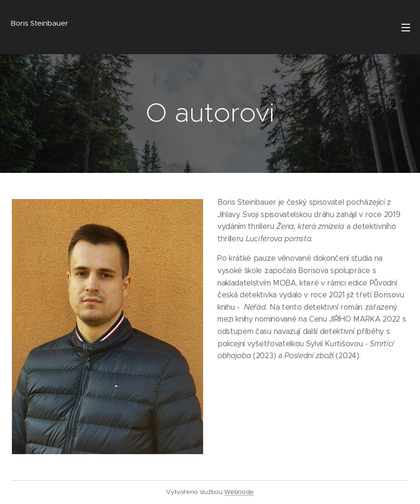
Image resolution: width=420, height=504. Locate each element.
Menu (406, 28)
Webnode (239, 492)
